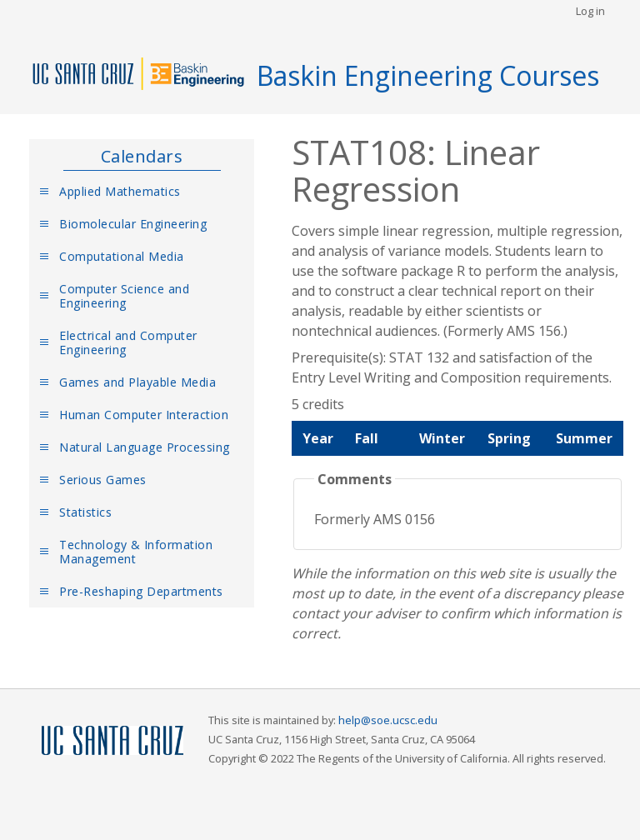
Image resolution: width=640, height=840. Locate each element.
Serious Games (103, 480)
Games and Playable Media (137, 382)
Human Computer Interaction (144, 415)
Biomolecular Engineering (133, 224)
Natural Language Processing (145, 447)
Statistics (85, 512)
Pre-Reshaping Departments (141, 591)
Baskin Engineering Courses (428, 75)
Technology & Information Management (136, 552)
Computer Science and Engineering (124, 296)
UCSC (112, 741)
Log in (590, 11)
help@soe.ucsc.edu (388, 720)
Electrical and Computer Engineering (128, 342)
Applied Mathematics (120, 191)
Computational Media (122, 256)
